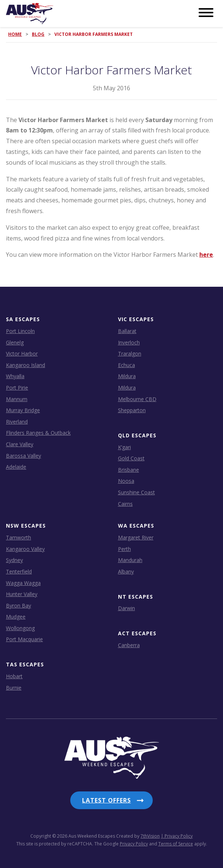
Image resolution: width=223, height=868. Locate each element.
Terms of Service (176, 844)
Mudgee (16, 617)
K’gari (124, 447)
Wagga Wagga (23, 583)
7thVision (150, 836)
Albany (126, 571)
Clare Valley (20, 444)
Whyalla (15, 376)
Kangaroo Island (26, 365)
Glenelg (15, 342)
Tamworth (18, 537)
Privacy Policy (134, 844)
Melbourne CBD (137, 399)
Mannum (17, 399)
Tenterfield (19, 571)
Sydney (14, 560)
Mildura (127, 376)
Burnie (14, 688)
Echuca (126, 365)
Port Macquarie (24, 639)
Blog (38, 34)
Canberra (129, 645)
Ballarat (127, 331)
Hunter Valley (22, 594)
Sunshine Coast (136, 492)
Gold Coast (131, 458)
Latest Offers (107, 800)
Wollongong (20, 628)
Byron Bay (18, 605)
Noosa (126, 481)
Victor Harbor (22, 354)
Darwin (126, 608)
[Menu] (206, 13)
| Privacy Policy (177, 836)
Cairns (125, 504)
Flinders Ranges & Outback (38, 433)
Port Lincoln (20, 331)
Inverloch (129, 342)
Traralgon (130, 354)
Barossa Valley (23, 456)
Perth (124, 549)
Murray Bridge (23, 410)
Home (15, 34)
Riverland (17, 422)
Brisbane (129, 470)
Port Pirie (17, 388)
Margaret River (136, 537)
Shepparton (132, 410)
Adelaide (16, 467)
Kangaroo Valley (25, 549)
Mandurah (130, 560)
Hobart (14, 676)
